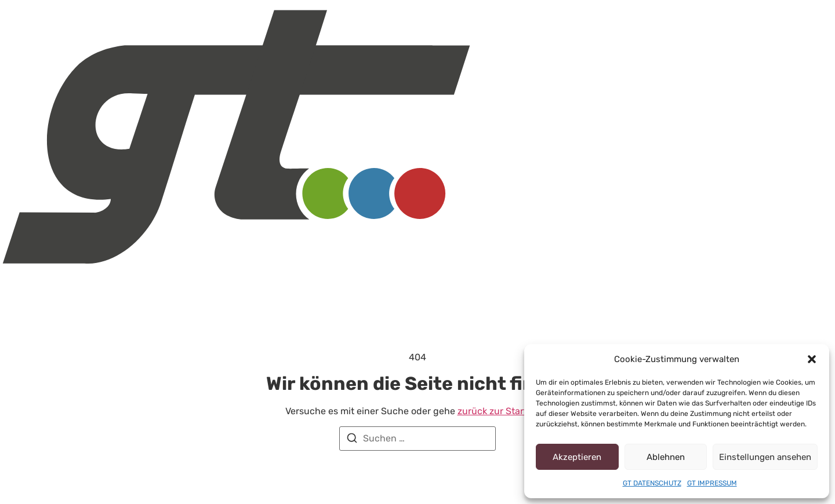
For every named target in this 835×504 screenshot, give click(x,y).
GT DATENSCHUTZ (651, 483)
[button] (812, 359)
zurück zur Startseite (489, 411)
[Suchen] (352, 440)
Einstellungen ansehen (772, 457)
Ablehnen (676, 457)
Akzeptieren (581, 457)
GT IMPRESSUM (713, 483)
